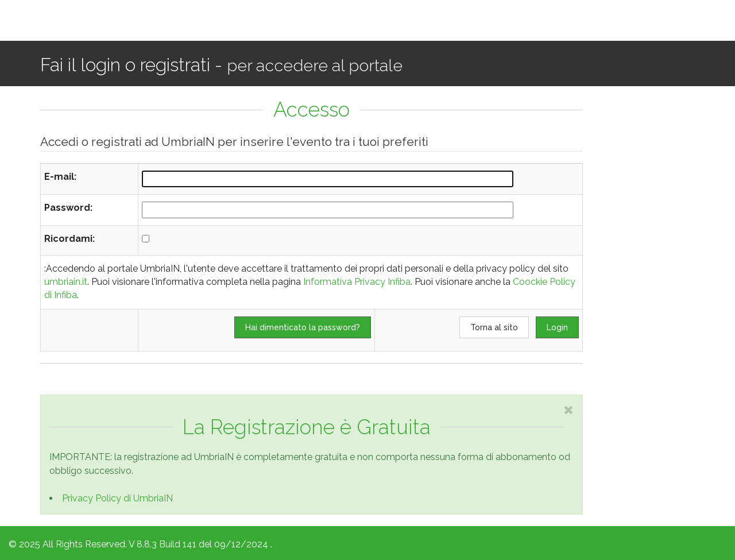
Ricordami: (69, 239)
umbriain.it (66, 282)
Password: (68, 208)
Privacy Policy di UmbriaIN (117, 498)
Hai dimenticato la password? (303, 327)
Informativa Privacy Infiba (357, 282)
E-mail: (60, 177)
